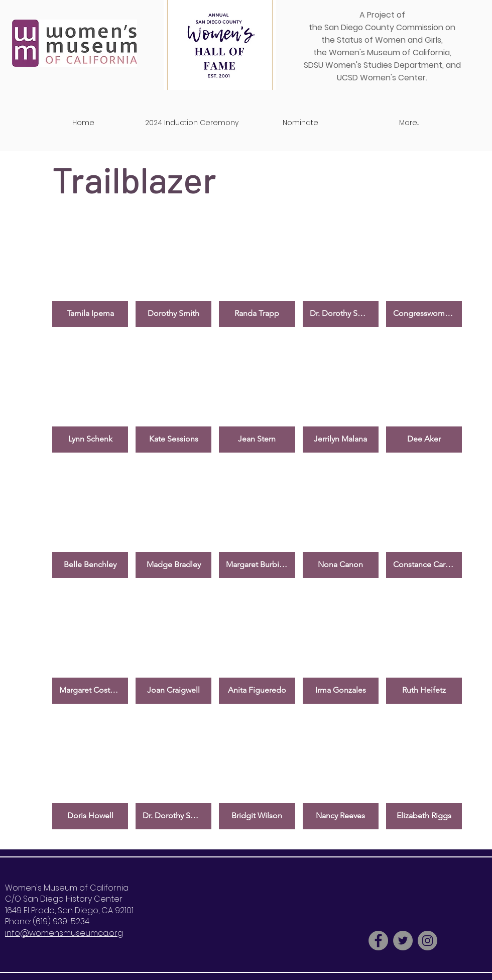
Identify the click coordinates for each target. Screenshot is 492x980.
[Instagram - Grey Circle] (427, 941)
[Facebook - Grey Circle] (378, 941)
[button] (90, 268)
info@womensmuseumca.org (64, 933)
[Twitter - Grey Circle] (403, 941)
